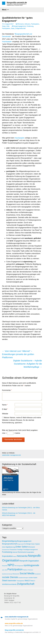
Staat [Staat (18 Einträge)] (4, 580)
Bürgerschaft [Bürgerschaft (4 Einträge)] (20, 544)
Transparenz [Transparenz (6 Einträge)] (20, 581)
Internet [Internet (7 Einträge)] (15, 552)
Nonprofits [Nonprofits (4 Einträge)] (5, 566)
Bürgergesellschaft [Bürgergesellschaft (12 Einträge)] (9, 544)
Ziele (8, 26)
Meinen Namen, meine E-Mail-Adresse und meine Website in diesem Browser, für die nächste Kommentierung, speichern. (21, 420)
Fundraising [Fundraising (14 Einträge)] (7, 552)
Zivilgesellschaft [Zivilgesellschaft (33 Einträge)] (26, 584)
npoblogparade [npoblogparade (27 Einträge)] (31, 565)
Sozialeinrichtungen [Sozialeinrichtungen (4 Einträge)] (23, 578)
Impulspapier (7, 42)
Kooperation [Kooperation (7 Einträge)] (30, 552)
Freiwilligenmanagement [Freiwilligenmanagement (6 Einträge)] (30, 550)
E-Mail (5, 409)
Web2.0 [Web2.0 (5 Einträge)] (33, 581)
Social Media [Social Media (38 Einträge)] (27, 573)
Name (5, 405)
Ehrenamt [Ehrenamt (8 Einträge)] (32, 547)
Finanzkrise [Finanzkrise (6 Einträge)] (13, 550)
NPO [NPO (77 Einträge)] (11, 565)
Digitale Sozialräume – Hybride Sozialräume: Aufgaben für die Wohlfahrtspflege (28, 364)
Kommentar (7, 390)
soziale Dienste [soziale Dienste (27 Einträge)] (10, 577)
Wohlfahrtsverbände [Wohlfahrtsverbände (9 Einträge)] (9, 584)
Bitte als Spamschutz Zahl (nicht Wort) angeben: (20, 430)
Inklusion (27, 24)
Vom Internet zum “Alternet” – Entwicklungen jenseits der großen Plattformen (18, 354)
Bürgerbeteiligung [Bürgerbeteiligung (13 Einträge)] (9, 541)
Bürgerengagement (20, 26)
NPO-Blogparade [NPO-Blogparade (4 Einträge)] (19, 566)
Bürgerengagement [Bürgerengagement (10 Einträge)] (24, 541)
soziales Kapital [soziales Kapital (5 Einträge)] (33, 578)
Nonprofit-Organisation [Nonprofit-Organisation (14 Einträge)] (29, 561)
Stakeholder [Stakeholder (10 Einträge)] (12, 581)
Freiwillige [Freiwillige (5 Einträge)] (20, 550)
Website (5, 414)
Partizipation (35, 24)
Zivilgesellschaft (20, 28)
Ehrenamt (20, 24)
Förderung (30, 26)
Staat (4, 26)
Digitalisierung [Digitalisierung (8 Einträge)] (10, 547)
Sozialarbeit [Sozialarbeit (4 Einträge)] (38, 574)
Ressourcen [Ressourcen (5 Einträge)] (16, 574)
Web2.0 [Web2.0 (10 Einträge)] (28, 581)
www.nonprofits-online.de (14, 623)
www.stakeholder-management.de (17, 617)
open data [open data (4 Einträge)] (5, 570)
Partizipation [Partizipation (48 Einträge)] (15, 569)
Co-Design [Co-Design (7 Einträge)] (27, 544)
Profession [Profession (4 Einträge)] (30, 570)
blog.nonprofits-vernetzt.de (14, 630)
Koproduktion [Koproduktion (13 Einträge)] (8, 556)
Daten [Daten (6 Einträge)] (33, 544)
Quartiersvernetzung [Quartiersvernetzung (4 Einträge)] (7, 574)
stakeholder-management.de (11, 455)
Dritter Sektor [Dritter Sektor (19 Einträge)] (22, 547)
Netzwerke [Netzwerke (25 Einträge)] (22, 556)
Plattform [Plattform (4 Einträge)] (25, 570)
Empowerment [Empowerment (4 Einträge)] (6, 550)
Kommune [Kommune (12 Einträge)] (22, 552)
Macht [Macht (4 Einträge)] (15, 556)
